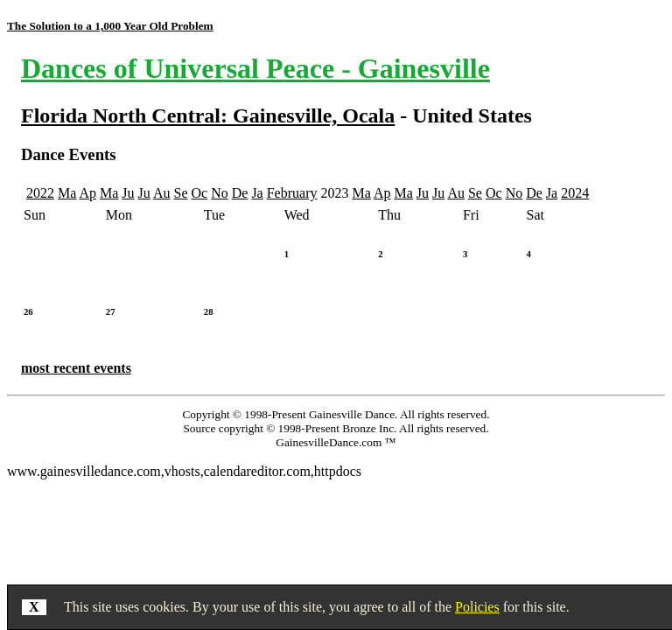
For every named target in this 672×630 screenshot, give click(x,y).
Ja (257, 193)
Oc (200, 193)
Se (181, 193)
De (240, 193)
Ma (67, 193)
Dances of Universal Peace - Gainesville (255, 68)
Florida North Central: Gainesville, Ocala (208, 115)
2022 (40, 193)
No (220, 193)
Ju (128, 193)
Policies (477, 607)
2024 (575, 193)
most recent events (76, 368)
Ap (87, 193)
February (292, 193)
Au (162, 193)
